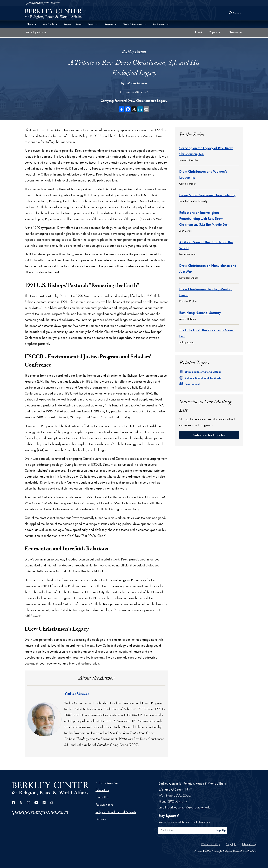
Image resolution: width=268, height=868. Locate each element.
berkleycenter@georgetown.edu (189, 807)
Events (79, 24)
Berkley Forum (36, 33)
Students (101, 819)
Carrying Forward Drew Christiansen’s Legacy (134, 101)
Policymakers (104, 805)
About (199, 32)
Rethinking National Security (200, 313)
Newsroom (236, 32)
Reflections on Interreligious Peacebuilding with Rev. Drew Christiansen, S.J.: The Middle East (204, 218)
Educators (102, 790)
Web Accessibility (210, 844)
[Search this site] (235, 13)
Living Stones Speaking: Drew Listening (208, 195)
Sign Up (221, 830)
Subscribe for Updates (209, 435)
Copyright (231, 844)
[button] (215, 32)
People (67, 24)
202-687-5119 (178, 801)
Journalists (102, 797)
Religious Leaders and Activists (116, 812)
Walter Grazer (137, 83)
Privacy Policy (249, 844)
